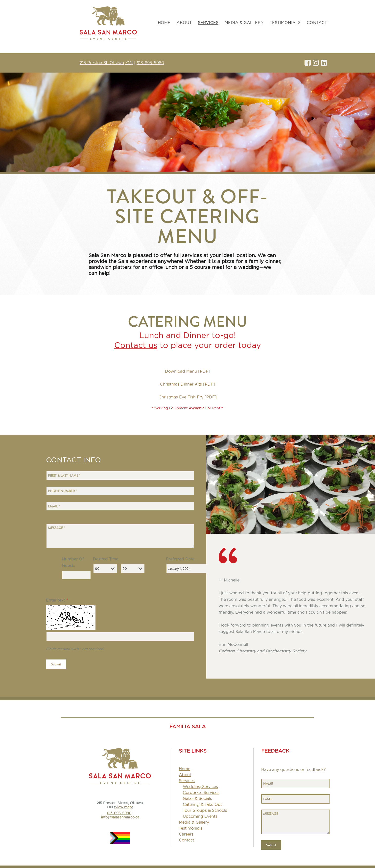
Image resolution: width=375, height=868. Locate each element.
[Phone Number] (120, 491)
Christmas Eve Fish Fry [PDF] (188, 397)
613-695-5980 (150, 63)
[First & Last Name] (120, 475)
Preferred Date (180, 559)
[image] (293, 555)
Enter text (57, 600)
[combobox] (113, 569)
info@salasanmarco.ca (120, 817)
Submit (56, 664)
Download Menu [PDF (187, 371)
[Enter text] (120, 636)
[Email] (120, 506)
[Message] (120, 536)
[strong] (208, 23)
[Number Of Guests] (76, 575)
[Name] (296, 784)
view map (123, 807)
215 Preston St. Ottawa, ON (106, 63)
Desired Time (106, 559)
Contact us (136, 345)
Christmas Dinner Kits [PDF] (188, 384)
